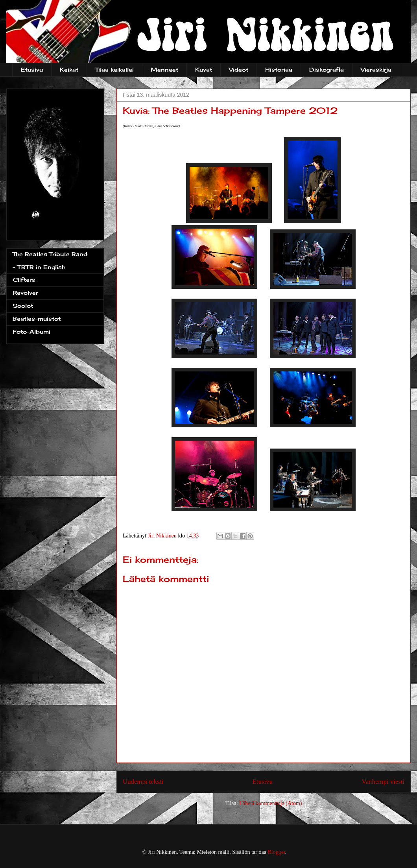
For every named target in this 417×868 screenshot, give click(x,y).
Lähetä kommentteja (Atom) (270, 803)
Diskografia (327, 69)
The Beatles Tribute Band (50, 254)
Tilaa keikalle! (114, 69)
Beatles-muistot (37, 319)
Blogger (277, 852)
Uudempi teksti (143, 782)
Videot (239, 69)
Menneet (164, 69)
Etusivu (32, 69)
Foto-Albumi (31, 332)
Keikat (69, 69)
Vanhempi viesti (383, 782)
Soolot (23, 306)
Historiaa (279, 69)
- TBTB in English (39, 267)
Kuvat (204, 69)
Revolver (25, 293)
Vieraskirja (376, 69)
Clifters (24, 280)
